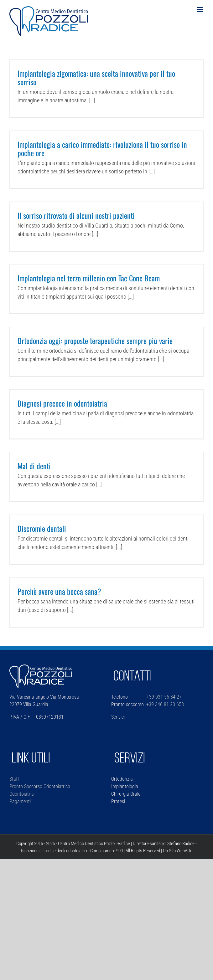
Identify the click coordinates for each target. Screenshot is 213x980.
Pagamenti (20, 801)
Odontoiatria (22, 794)
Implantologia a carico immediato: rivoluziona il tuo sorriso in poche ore (102, 149)
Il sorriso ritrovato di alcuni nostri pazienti (76, 215)
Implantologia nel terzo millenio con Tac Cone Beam (89, 278)
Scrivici (118, 717)
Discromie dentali (42, 528)
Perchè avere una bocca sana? (59, 591)
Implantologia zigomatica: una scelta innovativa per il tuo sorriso (96, 77)
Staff (14, 779)
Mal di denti (34, 466)
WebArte (184, 851)
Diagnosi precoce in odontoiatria (62, 403)
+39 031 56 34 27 (164, 697)
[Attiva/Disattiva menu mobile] (200, 10)
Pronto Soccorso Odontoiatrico (40, 786)
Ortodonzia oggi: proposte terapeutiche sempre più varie (95, 341)
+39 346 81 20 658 (165, 704)
